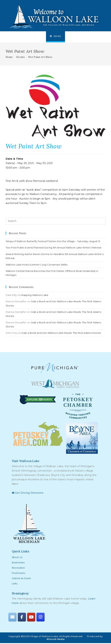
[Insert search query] (56, 222)
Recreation (18, 568)
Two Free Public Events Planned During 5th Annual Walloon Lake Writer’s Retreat (54, 248)
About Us (17, 558)
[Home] (9, 58)
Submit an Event (21, 579)
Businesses (18, 563)
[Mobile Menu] (56, 37)
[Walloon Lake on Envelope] (13, 618)
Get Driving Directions (28, 494)
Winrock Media (56, 640)
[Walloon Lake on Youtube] (31, 618)
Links (15, 584)
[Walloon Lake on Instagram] (41, 618)
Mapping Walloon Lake (35, 296)
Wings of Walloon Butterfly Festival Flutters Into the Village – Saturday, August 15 (53, 242)
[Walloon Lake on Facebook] (22, 618)
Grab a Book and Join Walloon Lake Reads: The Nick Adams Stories (61, 334)
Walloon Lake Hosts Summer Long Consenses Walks (37, 265)
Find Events (18, 574)
